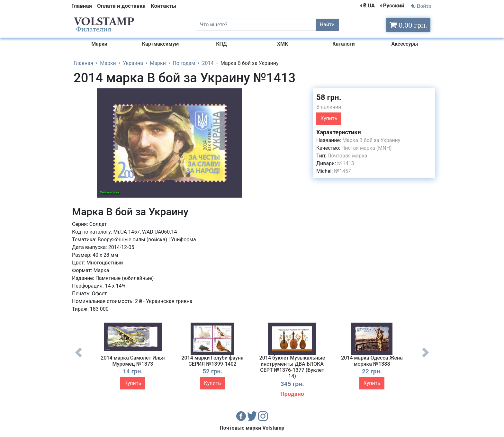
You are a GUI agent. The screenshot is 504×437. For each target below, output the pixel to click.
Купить (329, 118)
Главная (82, 6)
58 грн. (329, 97)
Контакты (164, 6)
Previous (78, 357)
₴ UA (369, 5)
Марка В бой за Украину (371, 140)
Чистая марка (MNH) (366, 148)
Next (426, 357)
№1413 (346, 163)
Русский (393, 5)
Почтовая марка (347, 156)
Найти (327, 25)
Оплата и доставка (121, 6)
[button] (259, 94)
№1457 (342, 171)
